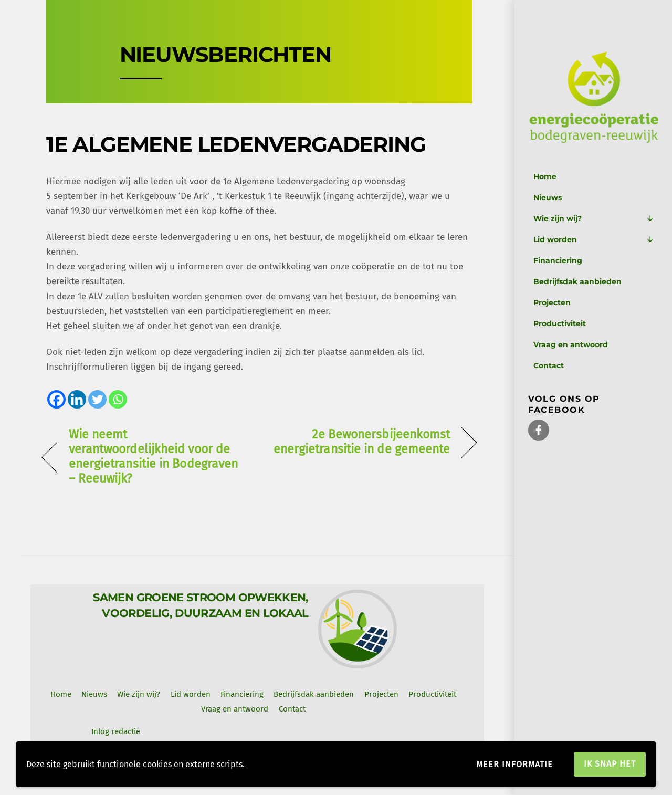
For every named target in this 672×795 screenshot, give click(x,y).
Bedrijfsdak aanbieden (577, 281)
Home (545, 176)
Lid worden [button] (191, 694)
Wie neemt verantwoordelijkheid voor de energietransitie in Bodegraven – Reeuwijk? (154, 457)
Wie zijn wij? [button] (139, 694)
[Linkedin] (77, 399)
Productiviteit (560, 323)
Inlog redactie (116, 731)
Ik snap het (610, 764)
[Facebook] (56, 399)
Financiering (558, 260)
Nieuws (548, 197)
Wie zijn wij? (594, 218)
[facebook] (539, 429)
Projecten (552, 302)
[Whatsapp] (118, 399)
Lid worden (594, 239)
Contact (549, 365)
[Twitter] (97, 399)
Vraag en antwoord (571, 344)
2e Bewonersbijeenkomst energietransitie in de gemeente (361, 442)
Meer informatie (515, 764)
